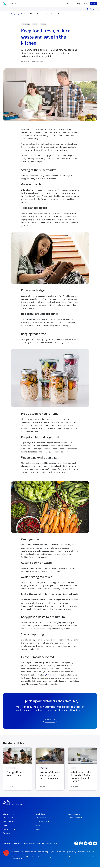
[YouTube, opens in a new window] (95, 845)
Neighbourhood (75, 819)
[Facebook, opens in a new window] (76, 845)
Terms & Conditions (29, 845)
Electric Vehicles (9, 831)
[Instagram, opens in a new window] (81, 845)
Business (6, 834)
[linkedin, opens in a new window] (86, 845)
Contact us (41, 827)
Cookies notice (17, 845)
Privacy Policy (7, 845)
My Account (41, 819)
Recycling (43, 24)
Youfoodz (50, 675)
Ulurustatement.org (16, 860)
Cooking (35, 24)
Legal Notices (41, 845)
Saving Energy (26, 24)
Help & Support (82, 4)
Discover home (9, 819)
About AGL (70, 4)
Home (73, 768)
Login (93, 3)
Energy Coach (40, 831)
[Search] (91, 9)
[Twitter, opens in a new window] (90, 845)
